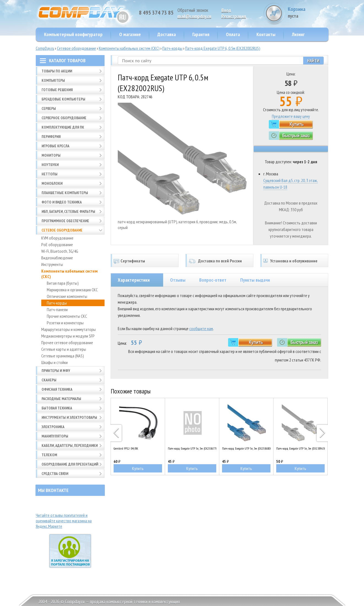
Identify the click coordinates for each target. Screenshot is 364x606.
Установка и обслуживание (294, 261)
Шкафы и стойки (54, 362)
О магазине (130, 34)
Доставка (167, 34)
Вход (226, 10)
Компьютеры (53, 80)
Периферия (51, 137)
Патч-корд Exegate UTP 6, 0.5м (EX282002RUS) (223, 48)
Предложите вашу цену (291, 116)
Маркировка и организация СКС (72, 290)
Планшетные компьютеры (65, 193)
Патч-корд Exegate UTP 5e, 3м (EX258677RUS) (192, 448)
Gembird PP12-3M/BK (126, 448)
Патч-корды (172, 48)
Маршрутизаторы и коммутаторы (69, 329)
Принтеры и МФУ (56, 371)
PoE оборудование (57, 244)
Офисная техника (57, 389)
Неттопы (50, 174)
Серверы (49, 108)
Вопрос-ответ (213, 280)
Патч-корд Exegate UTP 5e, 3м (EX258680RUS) (246, 448)
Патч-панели (57, 309)
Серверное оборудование (64, 118)
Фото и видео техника (62, 202)
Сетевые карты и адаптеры (64, 349)
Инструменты (52, 264)
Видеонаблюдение (57, 258)
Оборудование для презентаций (70, 464)
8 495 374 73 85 (156, 13)
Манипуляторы (55, 436)
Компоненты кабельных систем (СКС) (129, 48)
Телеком (49, 455)
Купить (138, 468)
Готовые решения (57, 90)
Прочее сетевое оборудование (67, 343)
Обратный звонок (193, 10)
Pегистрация (234, 16)
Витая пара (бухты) (63, 283)
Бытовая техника (57, 408)
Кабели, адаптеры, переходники (70, 445)
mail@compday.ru (194, 16)
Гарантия (201, 34)
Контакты (266, 34)
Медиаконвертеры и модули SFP (68, 336)
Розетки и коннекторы (65, 323)
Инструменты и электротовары (69, 417)
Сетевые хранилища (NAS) (63, 356)
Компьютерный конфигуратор (73, 34)
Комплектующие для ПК (63, 127)
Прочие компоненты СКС (67, 316)
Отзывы (178, 280)
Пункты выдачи (255, 280)
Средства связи (55, 474)
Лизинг (298, 34)
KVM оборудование (57, 238)
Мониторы (51, 155)
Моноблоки (52, 183)
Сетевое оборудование (76, 48)
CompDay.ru (45, 48)
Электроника (53, 427)
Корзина (308, 12)
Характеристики (134, 280)
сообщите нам (201, 328)
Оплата (233, 34)
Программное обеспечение (65, 221)
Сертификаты (133, 261)
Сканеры (49, 380)
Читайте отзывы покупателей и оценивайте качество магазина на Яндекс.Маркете (64, 521)
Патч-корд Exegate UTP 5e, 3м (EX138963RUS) (300, 448)
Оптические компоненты (67, 296)
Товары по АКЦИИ (57, 71)
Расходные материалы (61, 399)
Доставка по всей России (220, 261)
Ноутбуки (50, 165)
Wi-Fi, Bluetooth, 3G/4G (60, 251)
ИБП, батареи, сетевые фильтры (68, 211)
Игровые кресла (55, 146)
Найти (313, 61)
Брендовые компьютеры (63, 99)
